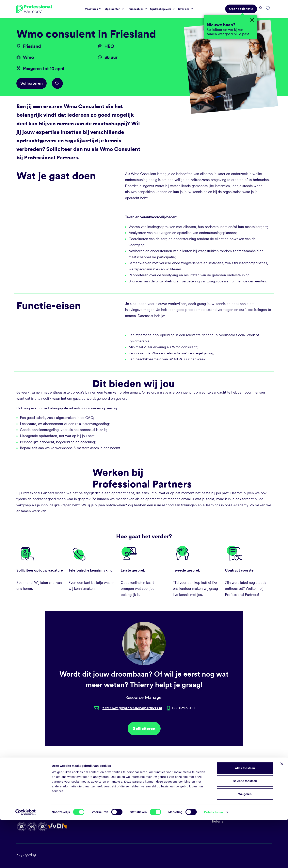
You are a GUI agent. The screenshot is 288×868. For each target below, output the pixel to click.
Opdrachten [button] (113, 9)
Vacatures (220, 786)
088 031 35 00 (158, 786)
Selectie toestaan (245, 829)
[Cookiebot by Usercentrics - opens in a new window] (26, 860)
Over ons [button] (184, 9)
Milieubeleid (222, 800)
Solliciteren (32, 83)
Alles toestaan (245, 816)
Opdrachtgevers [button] (161, 9)
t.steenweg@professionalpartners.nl (132, 708)
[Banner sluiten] (282, 812)
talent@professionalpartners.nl (170, 793)
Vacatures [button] (92, 9)
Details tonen (213, 860)
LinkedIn (153, 800)
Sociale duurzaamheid (229, 793)
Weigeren (245, 842)
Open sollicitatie (241, 9)
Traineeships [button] (136, 9)
